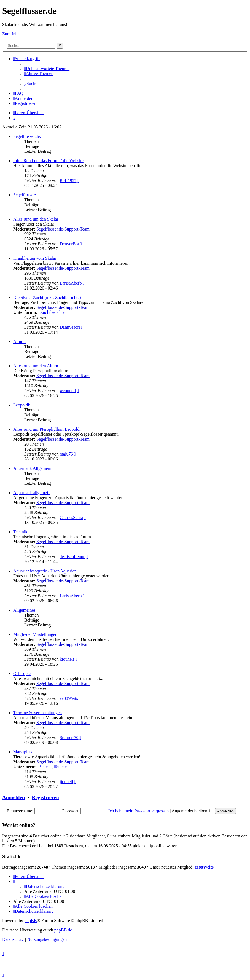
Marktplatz (23, 752)
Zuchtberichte (52, 312)
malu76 (66, 454)
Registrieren (45, 797)
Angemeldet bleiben (192, 811)
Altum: (19, 342)
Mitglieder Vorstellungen (35, 634)
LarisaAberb (71, 283)
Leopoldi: (22, 405)
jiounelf (66, 782)
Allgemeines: (25, 610)
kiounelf (67, 659)
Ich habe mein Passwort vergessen (139, 811)
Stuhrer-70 (69, 737)
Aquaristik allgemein (32, 493)
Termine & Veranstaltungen (37, 713)
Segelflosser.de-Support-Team (63, 229)
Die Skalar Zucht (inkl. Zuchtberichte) (47, 297)
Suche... (62, 767)
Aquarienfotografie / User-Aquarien (45, 571)
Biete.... (44, 767)
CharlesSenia (71, 517)
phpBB (30, 921)
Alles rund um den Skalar (36, 219)
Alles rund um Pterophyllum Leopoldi (47, 429)
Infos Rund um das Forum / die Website (48, 161)
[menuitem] (47, 69)
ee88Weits (69, 698)
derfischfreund (72, 557)
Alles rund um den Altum (36, 366)
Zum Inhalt (12, 34)
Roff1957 (68, 180)
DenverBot (69, 244)
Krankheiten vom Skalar (35, 258)
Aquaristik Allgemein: (33, 468)
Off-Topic (22, 674)
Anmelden (14, 797)
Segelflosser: (25, 195)
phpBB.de (63, 930)
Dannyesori (70, 327)
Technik (20, 532)
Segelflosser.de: (27, 136)
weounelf (68, 391)
